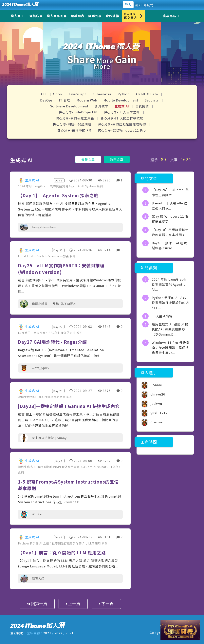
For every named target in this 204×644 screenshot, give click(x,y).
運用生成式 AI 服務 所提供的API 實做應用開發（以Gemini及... (170, 329)
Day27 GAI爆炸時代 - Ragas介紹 (52, 342)
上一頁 (73, 604)
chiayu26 (153, 394)
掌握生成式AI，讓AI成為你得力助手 (42, 397)
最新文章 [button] (88, 159)
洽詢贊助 (17, 633)
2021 (70, 633)
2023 (47, 633)
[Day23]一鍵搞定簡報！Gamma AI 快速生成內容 (69, 406)
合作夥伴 (112, 16)
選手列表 (78, 16)
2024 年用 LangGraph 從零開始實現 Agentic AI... (169, 284)
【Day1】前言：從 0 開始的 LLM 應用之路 (62, 552)
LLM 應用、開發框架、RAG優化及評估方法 (47, 333)
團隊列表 (95, 16)
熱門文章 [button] (117, 159)
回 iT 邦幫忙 (144, 5)
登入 (128, 5)
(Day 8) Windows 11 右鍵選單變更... (170, 219)
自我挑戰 (143, 106)
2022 (58, 633)
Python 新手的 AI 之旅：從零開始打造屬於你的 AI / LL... (171, 303)
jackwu (151, 403)
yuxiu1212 (154, 413)
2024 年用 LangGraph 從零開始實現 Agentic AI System (57, 186)
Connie (151, 385)
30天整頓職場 (162, 316)
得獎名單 (36, 16)
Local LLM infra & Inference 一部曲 (44, 256)
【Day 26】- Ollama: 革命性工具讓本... (170, 192)
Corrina (152, 422)
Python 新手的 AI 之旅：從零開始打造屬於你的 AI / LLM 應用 (60, 543)
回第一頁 (37, 604)
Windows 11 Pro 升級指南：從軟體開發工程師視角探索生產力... (171, 348)
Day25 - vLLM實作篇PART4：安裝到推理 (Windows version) (61, 269)
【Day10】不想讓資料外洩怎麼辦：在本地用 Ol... (171, 232)
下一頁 (106, 604)
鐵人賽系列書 (57, 16)
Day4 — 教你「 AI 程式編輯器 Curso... (169, 246)
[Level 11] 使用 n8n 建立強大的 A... (170, 206)
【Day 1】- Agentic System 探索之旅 (58, 195)
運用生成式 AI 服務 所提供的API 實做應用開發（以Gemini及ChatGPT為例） (70, 467)
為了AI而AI (69, 304)
